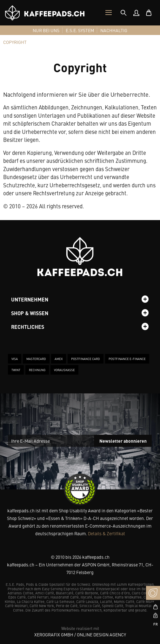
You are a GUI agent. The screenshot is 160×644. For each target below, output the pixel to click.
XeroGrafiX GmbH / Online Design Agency (80, 634)
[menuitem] (136, 13)
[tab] (123, 13)
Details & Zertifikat (107, 533)
